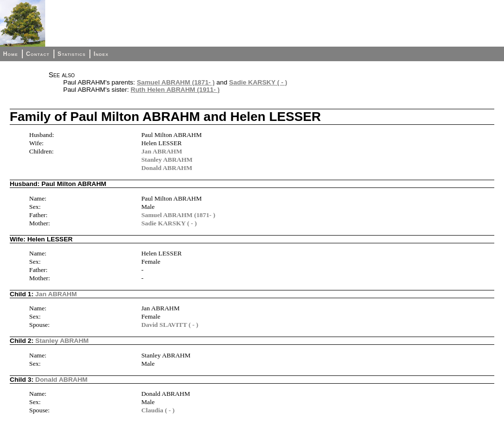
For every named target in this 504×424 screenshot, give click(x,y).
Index (101, 54)
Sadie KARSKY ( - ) (258, 82)
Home (10, 54)
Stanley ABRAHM (167, 160)
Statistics (71, 54)
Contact (37, 54)
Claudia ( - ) (158, 410)
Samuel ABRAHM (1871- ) (175, 82)
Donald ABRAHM (167, 168)
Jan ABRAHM (162, 151)
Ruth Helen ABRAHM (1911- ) (175, 90)
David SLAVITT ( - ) (170, 325)
